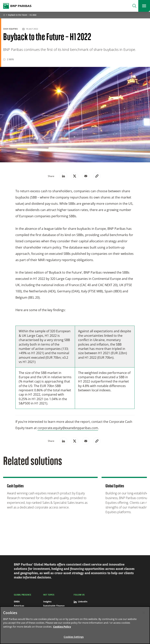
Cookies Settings (74, 637)
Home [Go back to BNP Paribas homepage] (4, 15)
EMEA (17, 601)
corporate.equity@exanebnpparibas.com (68, 428)
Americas (19, 606)
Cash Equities (11, 29)
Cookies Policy (62, 627)
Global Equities (115, 486)
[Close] (144, 613)
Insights (47, 601)
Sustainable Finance (54, 606)
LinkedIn (80, 602)
